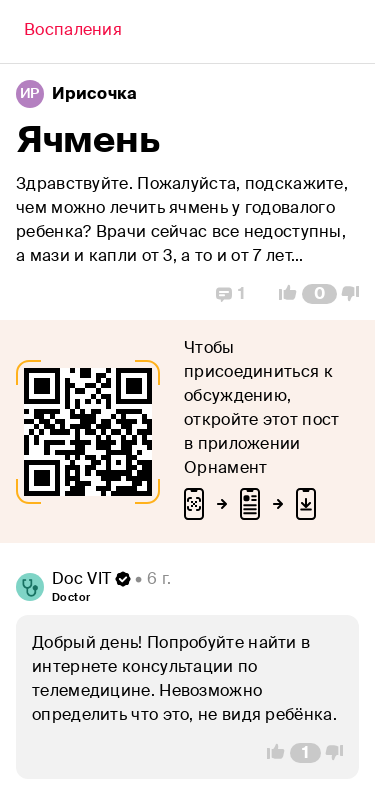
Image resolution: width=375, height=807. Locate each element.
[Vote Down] (356, 294)
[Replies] (230, 294)
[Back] (73, 32)
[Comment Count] (319, 294)
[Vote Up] (282, 294)
